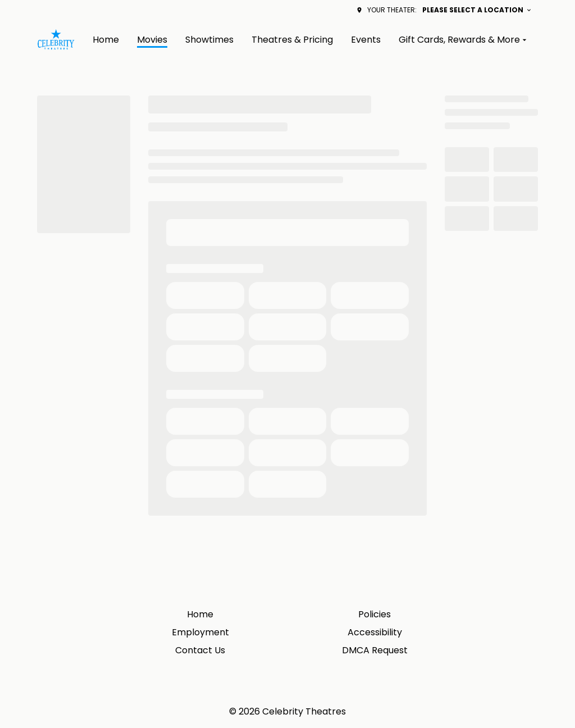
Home (200, 614)
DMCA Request (375, 650)
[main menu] (311, 40)
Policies (375, 614)
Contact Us (200, 650)
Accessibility (375, 632)
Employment (200, 632)
